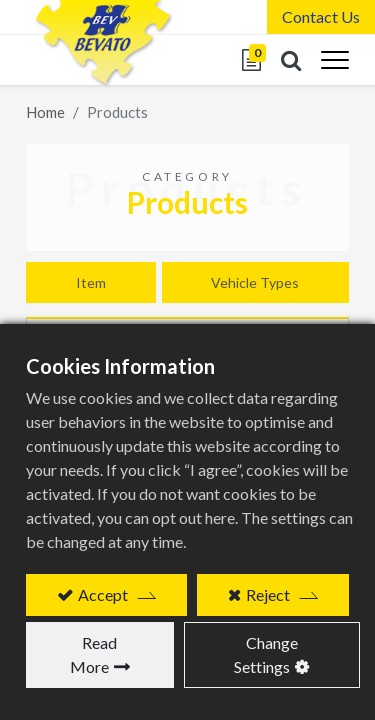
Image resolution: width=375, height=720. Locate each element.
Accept (103, 594)
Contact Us (321, 16)
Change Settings (266, 654)
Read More (94, 654)
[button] (291, 60)
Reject (268, 594)
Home (45, 112)
